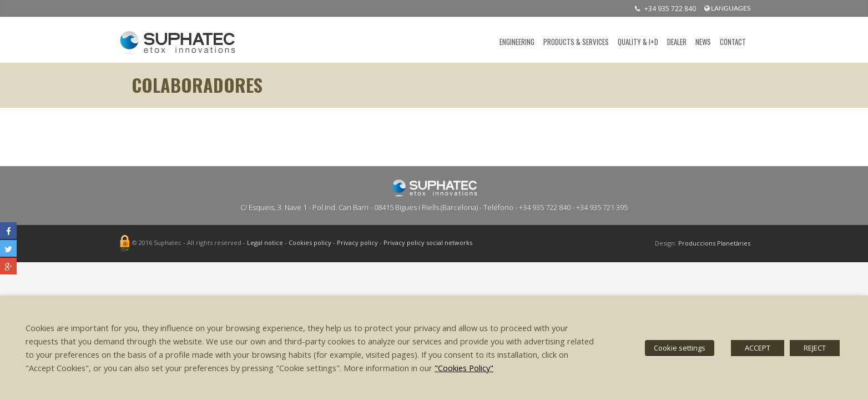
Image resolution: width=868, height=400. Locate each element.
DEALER (677, 42)
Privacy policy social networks (428, 243)
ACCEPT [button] (758, 348)
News (703, 42)
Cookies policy (310, 243)
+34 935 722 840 (663, 9)
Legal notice (265, 243)
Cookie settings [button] (680, 348)
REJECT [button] (815, 348)
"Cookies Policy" (464, 368)
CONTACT (733, 42)
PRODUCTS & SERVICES (576, 42)
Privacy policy (357, 243)
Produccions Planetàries (714, 243)
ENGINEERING (517, 42)
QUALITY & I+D (638, 42)
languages (727, 8)
